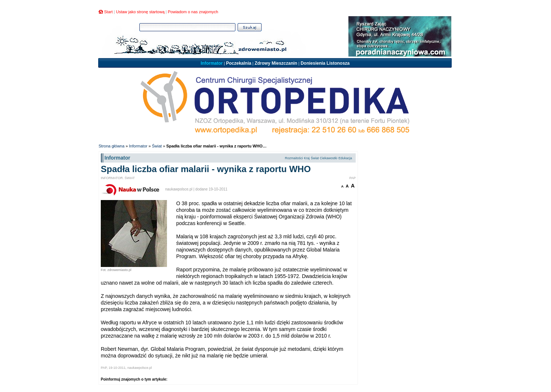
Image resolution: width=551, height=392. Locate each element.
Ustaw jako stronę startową (140, 12)
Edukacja (345, 158)
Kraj (307, 158)
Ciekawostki (328, 158)
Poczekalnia (239, 63)
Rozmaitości (294, 158)
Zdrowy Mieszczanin (276, 63)
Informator (211, 63)
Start (108, 12)
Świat (157, 146)
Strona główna (111, 146)
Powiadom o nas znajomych (193, 12)
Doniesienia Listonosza (325, 63)
